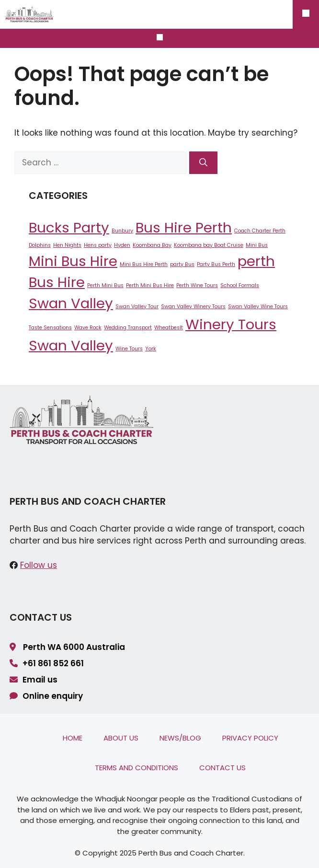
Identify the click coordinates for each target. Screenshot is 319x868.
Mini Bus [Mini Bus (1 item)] (257, 245)
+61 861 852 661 (53, 663)
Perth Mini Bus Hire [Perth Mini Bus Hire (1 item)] (150, 285)
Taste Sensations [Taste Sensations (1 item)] (50, 328)
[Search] (203, 163)
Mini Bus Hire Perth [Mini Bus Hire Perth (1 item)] (144, 264)
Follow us (39, 565)
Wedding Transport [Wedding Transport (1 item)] (128, 328)
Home (73, 738)
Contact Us (222, 768)
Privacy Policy (250, 738)
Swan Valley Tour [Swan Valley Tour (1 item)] (137, 307)
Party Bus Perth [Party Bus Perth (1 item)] (216, 264)
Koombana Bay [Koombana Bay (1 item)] (152, 245)
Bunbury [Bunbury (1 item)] (122, 231)
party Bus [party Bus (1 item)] (182, 264)
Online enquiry (53, 696)
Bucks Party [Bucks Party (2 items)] (69, 227)
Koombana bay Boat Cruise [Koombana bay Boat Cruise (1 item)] (209, 245)
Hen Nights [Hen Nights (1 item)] (67, 245)
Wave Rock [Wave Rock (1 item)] (88, 328)
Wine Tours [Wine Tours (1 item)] (129, 349)
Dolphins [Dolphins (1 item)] (40, 245)
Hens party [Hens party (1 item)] (98, 245)
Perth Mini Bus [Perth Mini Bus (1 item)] (105, 285)
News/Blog (180, 738)
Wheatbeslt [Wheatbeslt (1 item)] (169, 328)
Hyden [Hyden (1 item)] (122, 245)
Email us (40, 680)
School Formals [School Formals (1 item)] (240, 285)
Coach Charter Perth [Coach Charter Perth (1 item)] (260, 231)
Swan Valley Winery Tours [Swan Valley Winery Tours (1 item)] (193, 307)
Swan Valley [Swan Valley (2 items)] (71, 303)
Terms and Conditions (137, 768)
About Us (121, 738)
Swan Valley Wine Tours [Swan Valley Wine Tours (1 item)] (258, 307)
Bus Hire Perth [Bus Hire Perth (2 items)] (184, 227)
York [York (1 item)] (151, 349)
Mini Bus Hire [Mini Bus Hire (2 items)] (73, 261)
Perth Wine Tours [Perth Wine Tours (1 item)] (197, 285)
